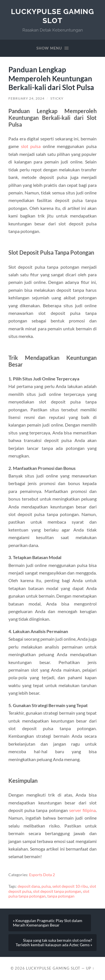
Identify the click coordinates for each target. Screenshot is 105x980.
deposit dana (29, 886)
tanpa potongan (61, 896)
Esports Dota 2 (42, 875)
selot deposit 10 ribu (70, 886)
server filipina (82, 810)
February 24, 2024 (26, 98)
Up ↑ (90, 968)
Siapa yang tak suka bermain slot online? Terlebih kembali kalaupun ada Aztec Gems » (54, 943)
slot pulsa (31, 146)
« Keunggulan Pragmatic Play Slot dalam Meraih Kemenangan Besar (48, 923)
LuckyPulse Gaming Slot (53, 16)
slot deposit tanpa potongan (57, 891)
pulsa (46, 886)
